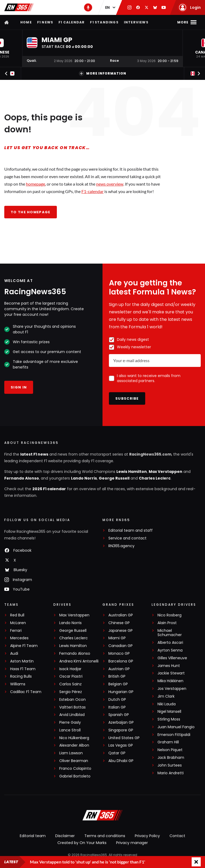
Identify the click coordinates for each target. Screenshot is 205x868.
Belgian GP (118, 684)
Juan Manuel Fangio (176, 727)
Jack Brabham (171, 758)
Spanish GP (119, 715)
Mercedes (19, 638)
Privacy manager (132, 843)
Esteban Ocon (72, 700)
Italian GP (117, 707)
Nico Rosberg (169, 615)
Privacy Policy (147, 836)
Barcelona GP (121, 661)
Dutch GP (117, 700)
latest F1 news (34, 454)
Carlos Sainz (70, 684)
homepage (36, 184)
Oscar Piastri (71, 676)
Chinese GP (119, 623)
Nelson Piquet (170, 750)
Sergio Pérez (71, 692)
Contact (177, 836)
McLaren (18, 623)
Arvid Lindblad (72, 715)
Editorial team (33, 836)
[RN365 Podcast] (88, 7)
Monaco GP (119, 654)
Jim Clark (166, 696)
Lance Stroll (70, 730)
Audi (14, 654)
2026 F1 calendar (49, 489)
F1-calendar (92, 191)
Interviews (136, 22)
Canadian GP (121, 646)
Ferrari (16, 631)
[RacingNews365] (102, 816)
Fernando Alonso (22, 478)
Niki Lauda (167, 704)
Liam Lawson (71, 753)
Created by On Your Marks (82, 843)
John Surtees (170, 765)
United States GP (124, 738)
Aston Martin (22, 661)
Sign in (19, 387)
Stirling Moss (169, 719)
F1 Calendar (72, 22)
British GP (117, 676)
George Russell (114, 478)
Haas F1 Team (23, 669)
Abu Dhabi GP (121, 761)
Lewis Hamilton (132, 472)
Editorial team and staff (131, 531)
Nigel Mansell (169, 712)
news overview (110, 184)
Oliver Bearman (74, 761)
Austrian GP (119, 669)
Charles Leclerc (155, 478)
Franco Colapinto (75, 769)
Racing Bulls (21, 676)
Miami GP (117, 638)
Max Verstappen (165, 472)
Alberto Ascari (170, 643)
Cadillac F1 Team (26, 692)
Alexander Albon (74, 745)
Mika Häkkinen (170, 681)
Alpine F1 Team (24, 646)
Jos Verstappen (172, 689)
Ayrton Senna (170, 650)
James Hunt (169, 666)
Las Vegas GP (121, 745)
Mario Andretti (171, 773)
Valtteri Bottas (72, 707)
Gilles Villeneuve (172, 658)
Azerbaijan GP (121, 722)
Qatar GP (117, 753)
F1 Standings (104, 22)
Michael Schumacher (170, 633)
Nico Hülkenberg (74, 738)
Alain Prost (167, 623)
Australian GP (121, 615)
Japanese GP (121, 631)
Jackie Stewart (171, 673)
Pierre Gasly (70, 722)
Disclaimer (65, 836)
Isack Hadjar (70, 669)
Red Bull (17, 615)
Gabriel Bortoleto (75, 776)
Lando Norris (84, 478)
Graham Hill (168, 742)
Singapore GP (121, 730)
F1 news (45, 22)
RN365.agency (121, 546)
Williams (18, 684)
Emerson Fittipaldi (174, 735)
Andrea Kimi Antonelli (79, 661)
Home (26, 22)
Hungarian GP (121, 692)
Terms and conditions (105, 836)
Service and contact (127, 538)
